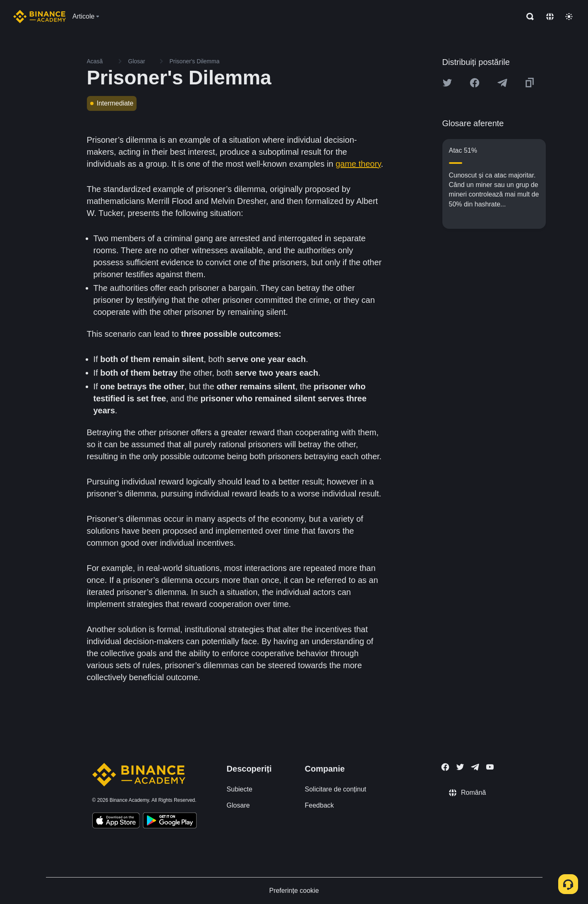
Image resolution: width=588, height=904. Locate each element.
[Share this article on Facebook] (475, 83)
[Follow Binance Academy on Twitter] (460, 767)
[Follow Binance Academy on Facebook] (445, 767)
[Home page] (40, 17)
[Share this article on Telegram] (502, 83)
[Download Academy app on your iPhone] (116, 822)
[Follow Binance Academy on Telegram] (475, 767)
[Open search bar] (528, 17)
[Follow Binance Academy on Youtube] (490, 767)
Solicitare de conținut (336, 789)
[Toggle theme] (569, 17)
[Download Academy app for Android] (170, 822)
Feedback (319, 805)
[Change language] (550, 17)
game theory (358, 164)
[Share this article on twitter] (447, 83)
